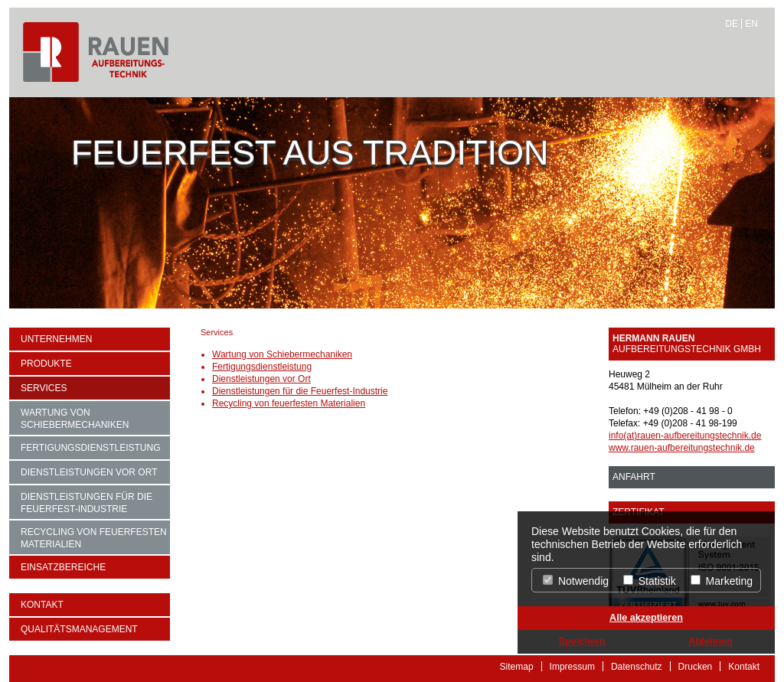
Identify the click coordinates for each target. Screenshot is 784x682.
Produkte (46, 364)
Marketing (722, 581)
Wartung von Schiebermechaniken (75, 419)
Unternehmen (56, 339)
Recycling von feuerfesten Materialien (94, 538)
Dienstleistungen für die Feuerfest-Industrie (87, 503)
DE (732, 24)
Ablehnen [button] (710, 641)
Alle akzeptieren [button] (646, 618)
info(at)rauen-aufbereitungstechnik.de (685, 436)
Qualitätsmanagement (79, 629)
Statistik (650, 581)
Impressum (572, 666)
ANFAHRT (634, 477)
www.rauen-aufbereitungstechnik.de (682, 448)
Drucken (696, 666)
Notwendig (576, 581)
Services (44, 388)
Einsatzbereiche (63, 567)
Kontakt (42, 605)
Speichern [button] (582, 641)
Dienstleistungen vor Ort (89, 472)
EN (751, 24)
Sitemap (517, 666)
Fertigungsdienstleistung (90, 448)
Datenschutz (637, 666)
